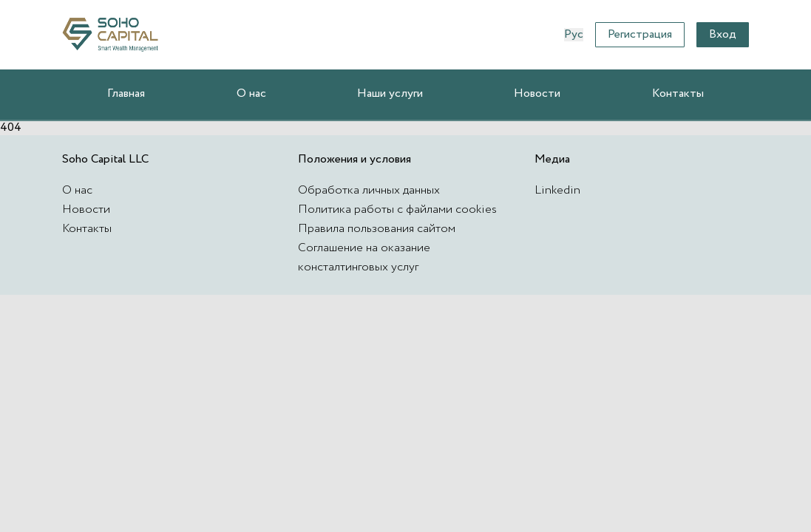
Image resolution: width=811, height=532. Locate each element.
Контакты (678, 93)
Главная (126, 93)
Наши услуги (390, 93)
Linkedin (557, 190)
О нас (251, 93)
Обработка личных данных (369, 190)
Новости (537, 93)
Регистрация (640, 34)
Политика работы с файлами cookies (397, 209)
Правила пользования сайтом (377, 229)
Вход (723, 34)
